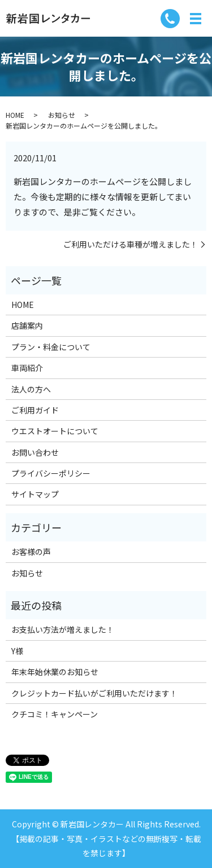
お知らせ (62, 115)
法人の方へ (31, 389)
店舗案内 (27, 325)
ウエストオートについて (55, 431)
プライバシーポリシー (51, 473)
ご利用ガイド (35, 410)
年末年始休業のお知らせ (55, 672)
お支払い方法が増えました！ (63, 629)
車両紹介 (27, 368)
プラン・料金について (51, 347)
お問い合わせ (35, 452)
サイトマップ (35, 494)
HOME (15, 115)
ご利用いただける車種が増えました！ (131, 244)
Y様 (17, 651)
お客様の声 (31, 552)
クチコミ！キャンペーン (55, 714)
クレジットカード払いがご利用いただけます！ (94, 693)
